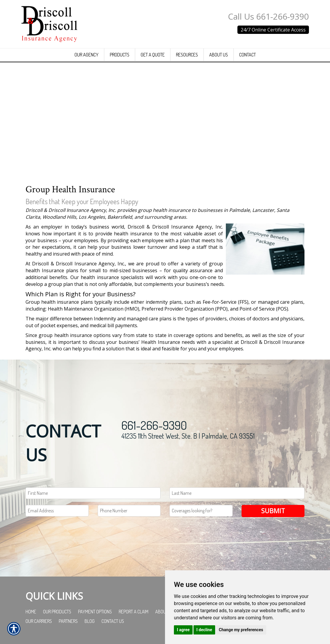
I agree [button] (183, 630)
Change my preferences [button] (241, 630)
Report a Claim (134, 612)
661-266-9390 (154, 425)
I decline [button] (204, 630)
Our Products (57, 612)
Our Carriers (39, 621)
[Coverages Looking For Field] (201, 511)
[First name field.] (93, 493)
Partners (68, 621)
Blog (90, 621)
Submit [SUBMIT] (273, 511)
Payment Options (95, 612)
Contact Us (113, 621)
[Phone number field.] (129, 511)
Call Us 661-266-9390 (268, 16)
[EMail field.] (57, 511)
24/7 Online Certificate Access (273, 30)
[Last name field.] (237, 493)
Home (31, 612)
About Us (165, 612)
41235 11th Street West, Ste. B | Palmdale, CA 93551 (188, 436)
